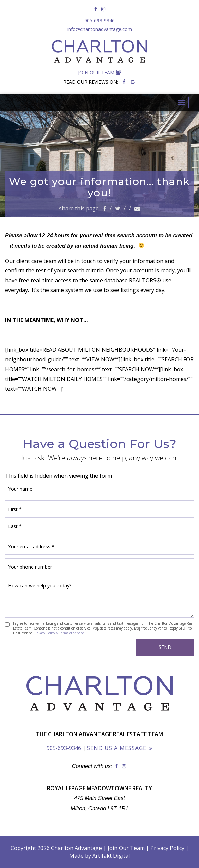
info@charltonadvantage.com (100, 29)
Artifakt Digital (111, 856)
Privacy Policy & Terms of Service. (60, 633)
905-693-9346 (99, 21)
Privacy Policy (167, 848)
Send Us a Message (117, 748)
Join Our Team (99, 73)
